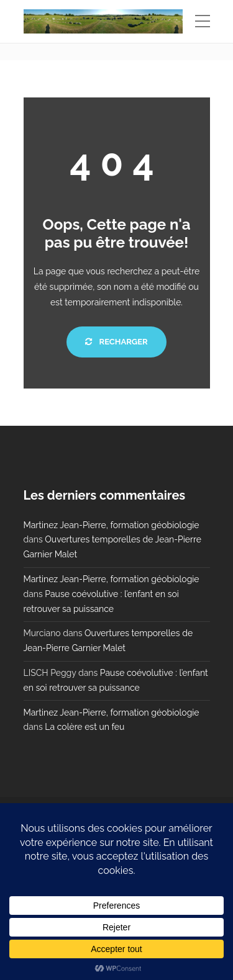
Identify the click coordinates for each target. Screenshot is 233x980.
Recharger (116, 342)
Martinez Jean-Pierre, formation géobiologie (112, 525)
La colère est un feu (85, 727)
